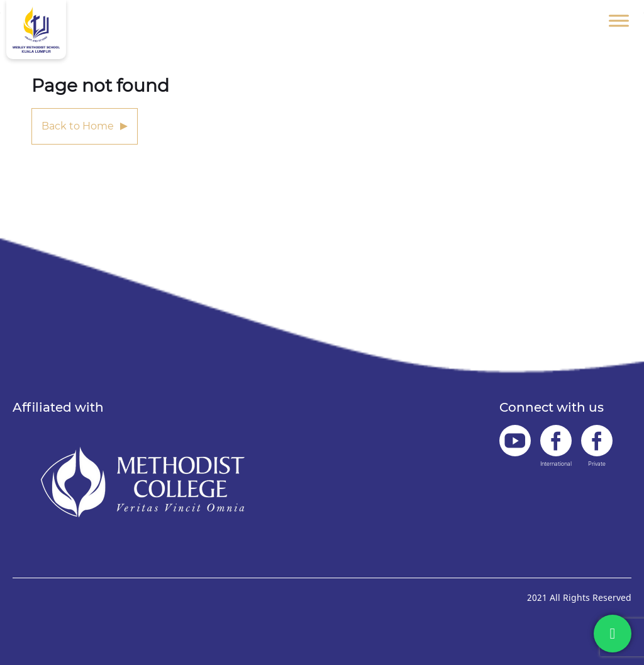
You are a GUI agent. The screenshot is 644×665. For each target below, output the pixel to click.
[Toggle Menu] (619, 20)
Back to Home (78, 126)
